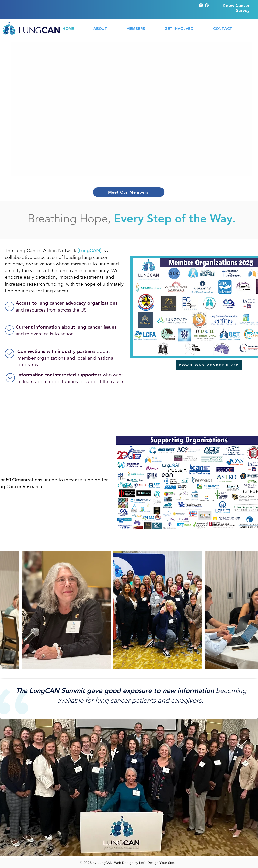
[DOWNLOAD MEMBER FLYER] (209, 365)
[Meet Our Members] (129, 192)
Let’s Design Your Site (156, 863)
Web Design (124, 863)
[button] (100, 29)
